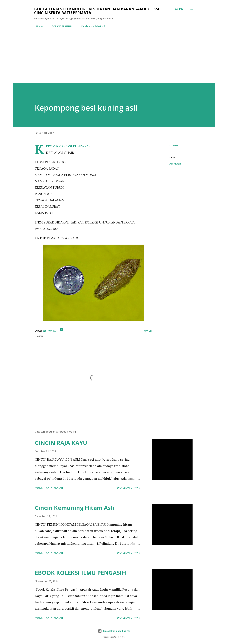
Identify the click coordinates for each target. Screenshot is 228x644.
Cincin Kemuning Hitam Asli (74, 508)
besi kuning (175, 164)
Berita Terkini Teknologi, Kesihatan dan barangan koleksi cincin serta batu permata (97, 11)
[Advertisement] (114, 59)
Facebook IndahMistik (92, 26)
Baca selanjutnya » (128, 488)
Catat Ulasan (55, 488)
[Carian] (179, 9)
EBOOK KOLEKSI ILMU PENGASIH (80, 573)
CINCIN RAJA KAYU (61, 443)
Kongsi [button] (174, 145)
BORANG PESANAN (60, 26)
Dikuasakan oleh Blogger (114, 631)
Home (37, 26)
